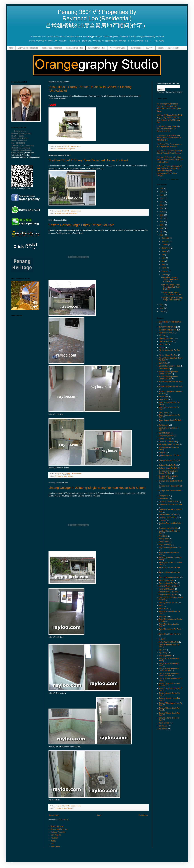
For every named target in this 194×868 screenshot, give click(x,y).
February (165, 271)
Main (11, 48)
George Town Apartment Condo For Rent (168, 472)
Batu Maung (164, 396)
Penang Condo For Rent (168, 583)
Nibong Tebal (164, 539)
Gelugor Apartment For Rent (170, 455)
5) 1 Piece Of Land (166, 341)
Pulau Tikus (163, 616)
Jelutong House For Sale (168, 528)
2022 (162, 202)
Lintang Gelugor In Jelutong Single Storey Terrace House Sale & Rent (97, 488)
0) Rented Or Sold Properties (65, 149)
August (165, 251)
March (164, 268)
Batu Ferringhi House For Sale (171, 387)
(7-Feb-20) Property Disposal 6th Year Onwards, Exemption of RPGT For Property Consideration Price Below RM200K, (169, 171)
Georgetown (73, 213)
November (166, 241)
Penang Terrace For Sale (169, 603)
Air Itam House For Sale (168, 355)
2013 (162, 232)
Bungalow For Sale (166, 436)
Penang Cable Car (166, 580)
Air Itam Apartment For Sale (170, 350)
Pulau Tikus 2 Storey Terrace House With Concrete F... (170, 280)
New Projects (136, 48)
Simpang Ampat (165, 656)
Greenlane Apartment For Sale (171, 504)
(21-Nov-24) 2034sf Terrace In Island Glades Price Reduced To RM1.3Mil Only (169, 138)
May (163, 261)
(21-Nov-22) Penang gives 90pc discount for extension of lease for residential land (170, 160)
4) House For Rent (61, 213)
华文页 (53, 841)
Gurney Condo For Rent (168, 514)
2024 (162, 195)
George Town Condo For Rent (170, 481)
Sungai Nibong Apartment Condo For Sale (169, 674)
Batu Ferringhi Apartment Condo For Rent (169, 373)
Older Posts (143, 815)
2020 (162, 208)
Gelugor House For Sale (168, 468)
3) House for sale (61, 476)
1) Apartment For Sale (167, 327)
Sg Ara (162, 650)
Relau (161, 639)
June (164, 258)
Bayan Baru (164, 399)
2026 (162, 188)
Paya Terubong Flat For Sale (170, 548)
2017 (162, 218)
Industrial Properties (97, 48)
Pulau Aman (164, 608)
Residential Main (57, 826)
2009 (162, 312)
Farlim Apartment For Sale (169, 444)
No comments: (76, 146)
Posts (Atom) (64, 819)
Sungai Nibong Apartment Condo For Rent (169, 669)
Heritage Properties (75, 48)
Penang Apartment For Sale (170, 567)
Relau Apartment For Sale (169, 642)
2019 (162, 212)
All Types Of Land (118, 48)
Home (99, 815)
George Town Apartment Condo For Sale (168, 477)
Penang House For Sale (168, 595)
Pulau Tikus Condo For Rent (170, 629)
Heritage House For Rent (169, 517)
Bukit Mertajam (165, 433)
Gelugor (162, 452)
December (166, 238)
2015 (162, 225)
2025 (162, 192)
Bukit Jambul (164, 425)
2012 (162, 235)
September (166, 248)
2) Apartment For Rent (168, 330)
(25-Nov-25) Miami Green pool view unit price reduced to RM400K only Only (168, 129)
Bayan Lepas (164, 412)
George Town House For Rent (170, 486)
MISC (53, 844)
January (165, 275)
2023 (162, 198)
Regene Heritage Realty (168, 48)
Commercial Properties (28, 48)
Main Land (163, 536)
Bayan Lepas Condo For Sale (170, 420)
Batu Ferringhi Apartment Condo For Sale (169, 378)
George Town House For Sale (170, 491)
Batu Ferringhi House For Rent (171, 382)
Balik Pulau (163, 363)
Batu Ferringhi (164, 369)
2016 (162, 222)
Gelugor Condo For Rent (168, 465)
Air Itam (162, 347)
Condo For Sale (165, 439)
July (163, 255)
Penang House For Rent (168, 592)
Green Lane (164, 499)
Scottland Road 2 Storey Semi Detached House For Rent (88, 160)
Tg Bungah (163, 726)
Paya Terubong (165, 545)
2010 (162, 308)
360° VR (149, 48)
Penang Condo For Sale (168, 586)
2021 (162, 205)
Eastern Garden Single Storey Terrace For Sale (81, 225)
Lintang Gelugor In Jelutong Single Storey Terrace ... (172, 299)
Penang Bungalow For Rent (170, 572)
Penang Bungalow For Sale (169, 577)
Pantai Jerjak (164, 542)
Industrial (54, 838)
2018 (162, 215)
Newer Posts (54, 815)
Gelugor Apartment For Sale (170, 460)
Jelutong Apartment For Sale (170, 523)
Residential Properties (52, 48)
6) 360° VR (163, 344)
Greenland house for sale (169, 502)
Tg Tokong (163, 729)
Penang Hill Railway (167, 589)
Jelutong (71, 476)
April (164, 265)
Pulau (161, 606)
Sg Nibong (163, 653)
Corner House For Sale (168, 442)
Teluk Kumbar (164, 723)
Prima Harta (55, 847)
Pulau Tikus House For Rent (170, 634)
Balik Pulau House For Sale (170, 366)
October (165, 245)
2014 (162, 228)
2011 (162, 305)
